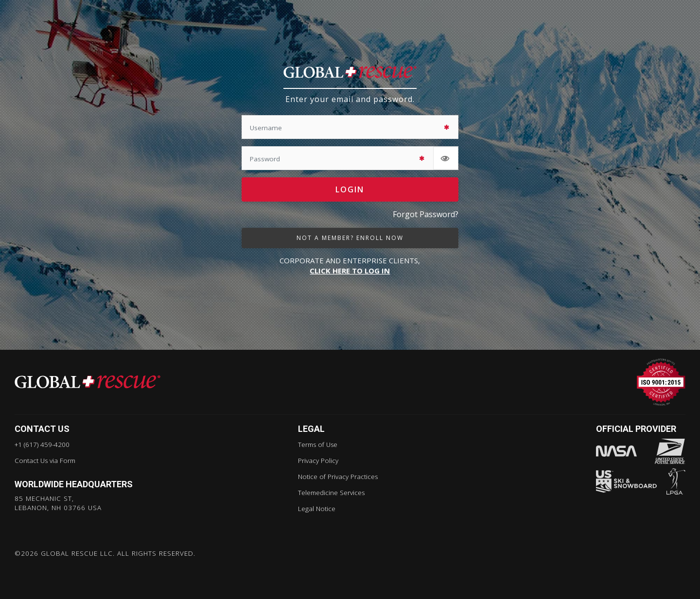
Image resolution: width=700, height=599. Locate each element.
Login (350, 190)
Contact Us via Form (45, 461)
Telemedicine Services (331, 493)
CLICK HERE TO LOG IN (350, 271)
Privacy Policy (318, 461)
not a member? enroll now (350, 238)
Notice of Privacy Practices (338, 477)
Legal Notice (317, 509)
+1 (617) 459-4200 (42, 445)
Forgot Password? (426, 215)
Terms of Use (318, 445)
